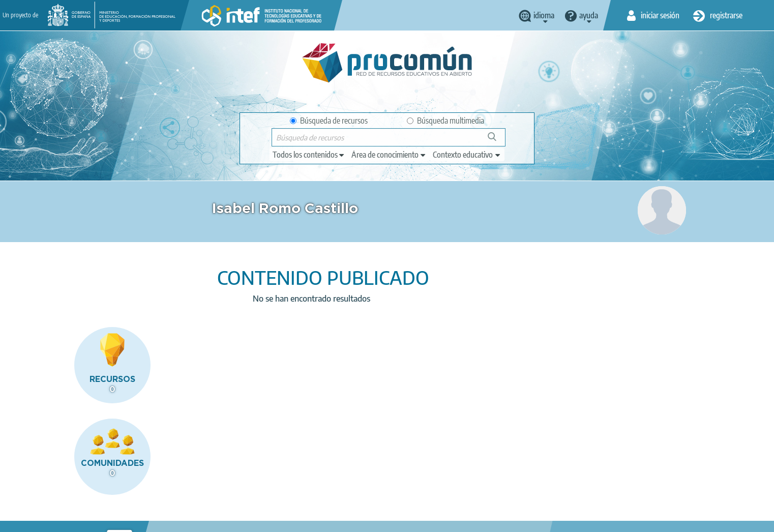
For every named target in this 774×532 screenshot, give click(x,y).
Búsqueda (498, 141)
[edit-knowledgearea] (389, 155)
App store (324, 480)
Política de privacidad (172, 520)
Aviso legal (108, 520)
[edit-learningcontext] (467, 155)
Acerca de (62, 520)
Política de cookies (248, 520)
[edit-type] (309, 155)
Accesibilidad (310, 520)
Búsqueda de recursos (329, 121)
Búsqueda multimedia (445, 121)
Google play (412, 480)
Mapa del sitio (367, 520)
